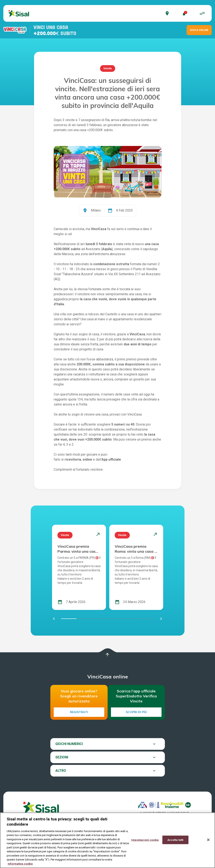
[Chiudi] (208, 843)
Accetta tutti (176, 843)
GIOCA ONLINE (199, 30)
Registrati (79, 712)
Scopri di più (136, 712)
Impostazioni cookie (145, 843)
